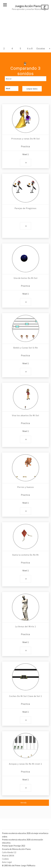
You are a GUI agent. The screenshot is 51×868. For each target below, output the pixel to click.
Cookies (5, 859)
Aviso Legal (7, 862)
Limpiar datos (32, 89)
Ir (26, 163)
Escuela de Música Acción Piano (16, 849)
